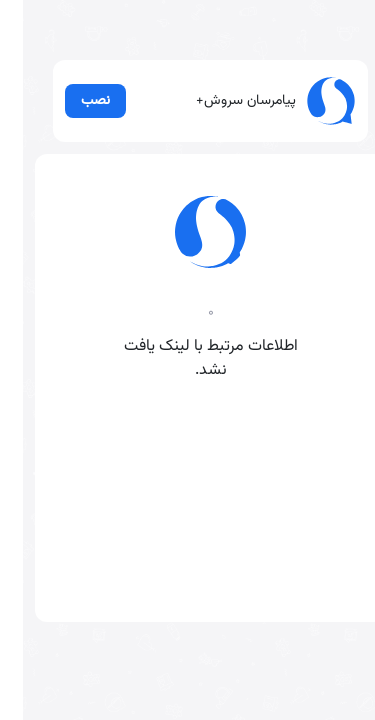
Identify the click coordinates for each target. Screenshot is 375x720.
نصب (73, 124)
